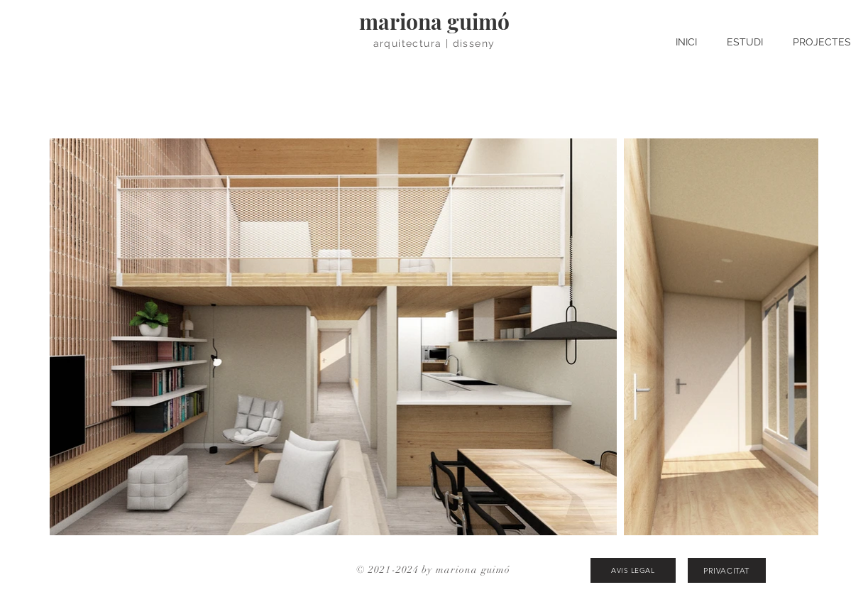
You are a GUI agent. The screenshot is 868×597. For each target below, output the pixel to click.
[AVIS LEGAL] (633, 570)
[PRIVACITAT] (727, 570)
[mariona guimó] (434, 21)
